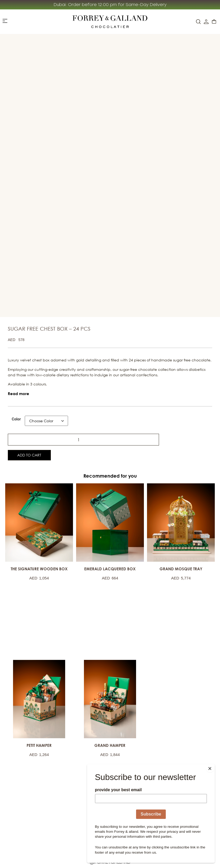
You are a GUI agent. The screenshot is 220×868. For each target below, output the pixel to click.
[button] (19, 392)
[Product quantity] (23, 438)
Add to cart (38, 453)
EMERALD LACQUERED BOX (110, 567)
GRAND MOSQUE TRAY (181, 567)
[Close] (213, 765)
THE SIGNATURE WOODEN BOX (39, 567)
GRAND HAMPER (110, 744)
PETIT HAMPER (39, 744)
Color (16, 418)
